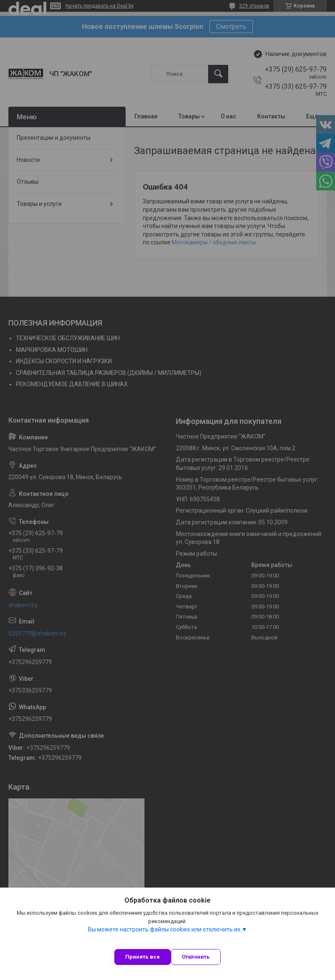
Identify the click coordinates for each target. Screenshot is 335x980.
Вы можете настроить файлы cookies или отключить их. (165, 929)
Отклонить (196, 957)
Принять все (143, 957)
